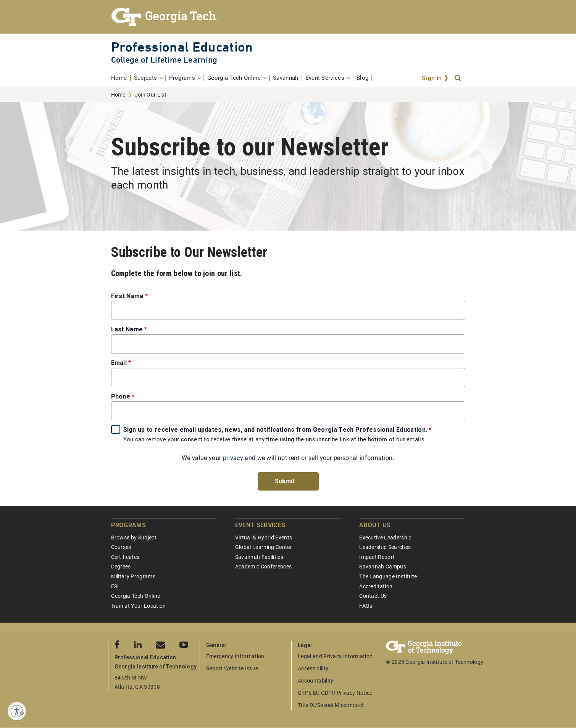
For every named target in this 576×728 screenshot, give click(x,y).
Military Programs (133, 576)
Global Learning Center (264, 547)
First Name (127, 296)
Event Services (260, 525)
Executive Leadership (385, 538)
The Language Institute (388, 576)
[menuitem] (121, 78)
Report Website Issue (232, 668)
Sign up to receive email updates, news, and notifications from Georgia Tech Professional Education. (275, 430)
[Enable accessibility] (17, 711)
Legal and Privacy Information (335, 656)
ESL (116, 586)
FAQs (366, 606)
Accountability (315, 681)
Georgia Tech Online (136, 596)
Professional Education (182, 47)
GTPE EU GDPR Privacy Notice (335, 693)
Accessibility (313, 668)
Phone (121, 396)
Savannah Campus (383, 567)
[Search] (458, 78)
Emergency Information (235, 656)
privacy (233, 458)
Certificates (125, 557)
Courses (121, 547)
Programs (129, 525)
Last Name (127, 329)
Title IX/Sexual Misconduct (331, 705)
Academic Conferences (263, 567)
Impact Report (377, 557)
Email (119, 363)
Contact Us (373, 596)
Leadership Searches (385, 547)
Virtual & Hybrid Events (264, 538)
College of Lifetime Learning (164, 60)
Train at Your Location (139, 606)
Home (118, 95)
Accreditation (376, 586)
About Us (375, 525)
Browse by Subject (134, 538)
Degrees (121, 567)
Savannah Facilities (259, 557)
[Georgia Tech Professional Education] (288, 17)
